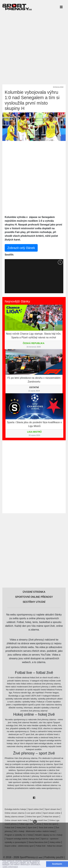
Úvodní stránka (34, 592)
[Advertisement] (34, 48)
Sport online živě (36, 809)
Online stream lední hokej (16, 820)
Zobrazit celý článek (21, 248)
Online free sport (34, 817)
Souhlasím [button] (57, 864)
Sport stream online (52, 813)
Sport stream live (52, 809)
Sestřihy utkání (34, 602)
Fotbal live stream (51, 817)
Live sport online (34, 813)
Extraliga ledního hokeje (15, 809)
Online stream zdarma (15, 813)
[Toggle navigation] (61, 7)
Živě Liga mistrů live (38, 820)
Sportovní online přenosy (34, 597)
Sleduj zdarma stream (14, 817)
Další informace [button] (10, 867)
